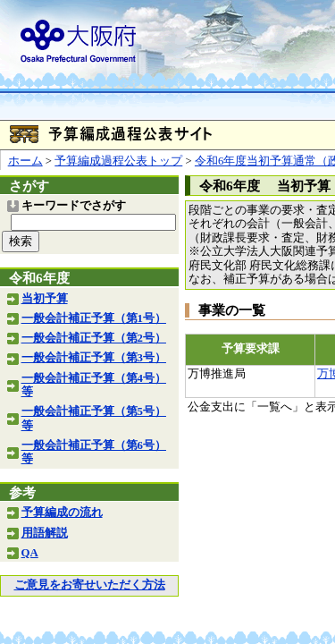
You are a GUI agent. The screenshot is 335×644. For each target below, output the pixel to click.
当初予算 (45, 299)
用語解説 (45, 533)
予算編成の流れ (62, 513)
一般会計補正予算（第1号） (94, 318)
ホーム (25, 161)
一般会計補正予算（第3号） (94, 358)
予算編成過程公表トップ (118, 161)
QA (30, 553)
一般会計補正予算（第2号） (94, 338)
